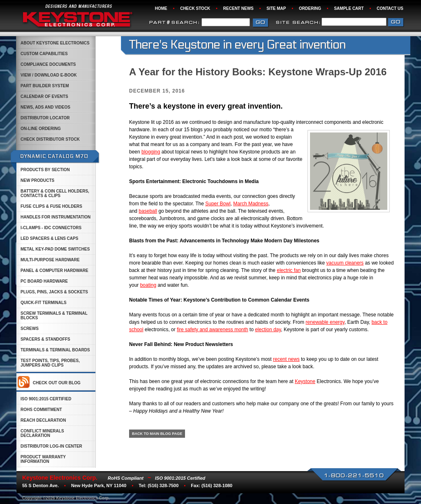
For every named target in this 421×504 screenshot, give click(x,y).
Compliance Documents (48, 64)
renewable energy (325, 322)
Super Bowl (218, 204)
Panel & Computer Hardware (54, 271)
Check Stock (195, 8)
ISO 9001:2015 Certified (46, 399)
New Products (37, 180)
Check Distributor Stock (50, 139)
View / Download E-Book (49, 75)
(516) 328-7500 (163, 485)
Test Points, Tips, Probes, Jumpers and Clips (50, 363)
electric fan (289, 270)
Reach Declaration (43, 420)
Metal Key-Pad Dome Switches (55, 249)
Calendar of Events (44, 96)
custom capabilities (44, 54)
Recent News (238, 8)
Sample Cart (349, 8)
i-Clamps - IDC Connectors (51, 228)
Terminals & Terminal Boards (55, 350)
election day (268, 330)
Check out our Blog (57, 383)
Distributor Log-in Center (51, 446)
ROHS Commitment (41, 410)
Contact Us (390, 8)
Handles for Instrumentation (56, 217)
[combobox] (354, 22)
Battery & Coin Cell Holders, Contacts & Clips (55, 193)
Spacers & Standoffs (45, 339)
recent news (286, 359)
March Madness (251, 204)
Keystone (305, 381)
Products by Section (45, 170)
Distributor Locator (45, 118)
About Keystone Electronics (55, 43)
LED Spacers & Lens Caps (49, 238)
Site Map (276, 8)
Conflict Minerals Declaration (42, 433)
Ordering (310, 8)
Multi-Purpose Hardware (50, 260)
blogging (151, 152)
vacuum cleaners (345, 263)
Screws (30, 329)
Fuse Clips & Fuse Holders (51, 206)
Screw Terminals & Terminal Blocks (54, 316)
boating (148, 285)
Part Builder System (45, 86)
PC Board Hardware (44, 281)
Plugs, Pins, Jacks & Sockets (54, 292)
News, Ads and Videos (45, 107)
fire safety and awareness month (212, 330)
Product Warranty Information (43, 459)
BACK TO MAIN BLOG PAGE (157, 434)
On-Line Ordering (41, 129)
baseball (148, 211)
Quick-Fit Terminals (44, 303)
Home (161, 8)
